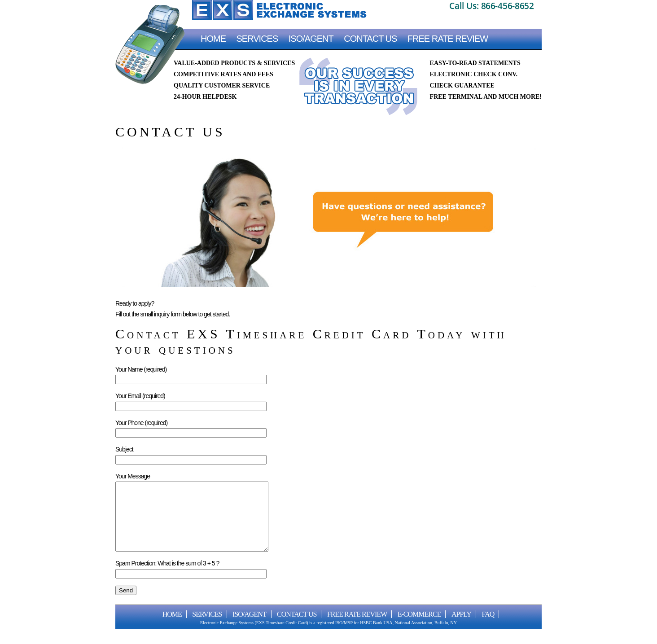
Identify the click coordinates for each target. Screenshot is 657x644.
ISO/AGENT (311, 39)
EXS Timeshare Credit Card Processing (279, 10)
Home (213, 39)
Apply (461, 628)
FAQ (488, 628)
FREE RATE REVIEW (448, 39)
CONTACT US (370, 39)
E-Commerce (419, 628)
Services (257, 39)
